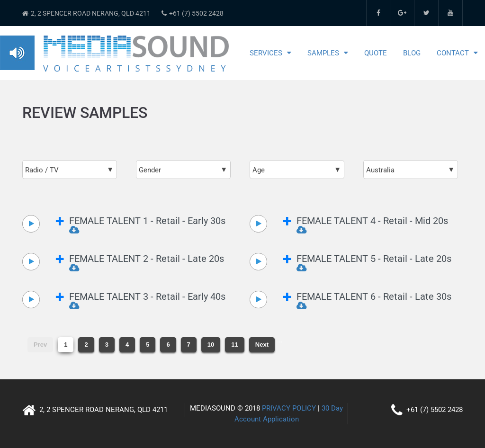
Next (262, 345)
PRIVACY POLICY (289, 408)
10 (211, 345)
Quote (376, 53)
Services (266, 53)
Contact (453, 53)
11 (234, 345)
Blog (412, 53)
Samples (323, 53)
